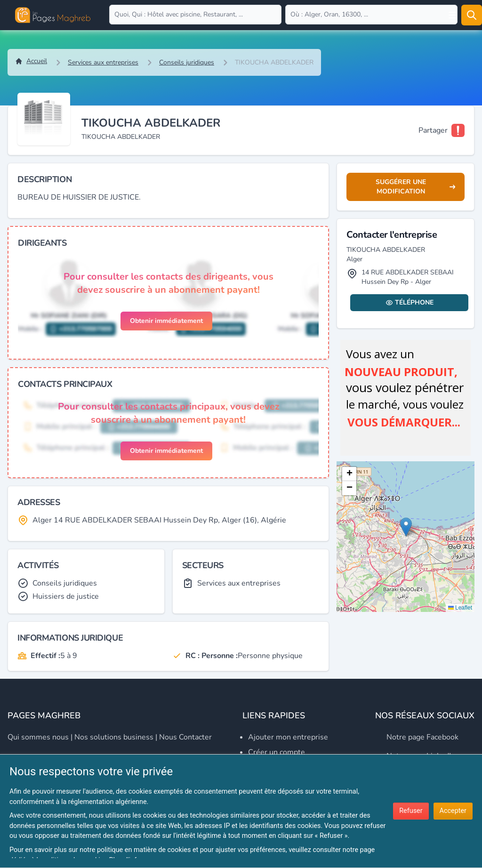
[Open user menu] (453, 15)
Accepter (453, 811)
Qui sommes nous (38, 737)
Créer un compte (277, 752)
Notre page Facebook (422, 737)
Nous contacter (185, 737)
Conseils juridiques (187, 62)
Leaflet (460, 608)
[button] (406, 527)
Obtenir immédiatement (166, 321)
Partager (433, 130)
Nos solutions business (114, 737)
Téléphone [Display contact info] (410, 302)
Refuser (411, 811)
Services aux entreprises (103, 62)
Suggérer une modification (415, 187)
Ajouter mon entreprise (288, 737)
